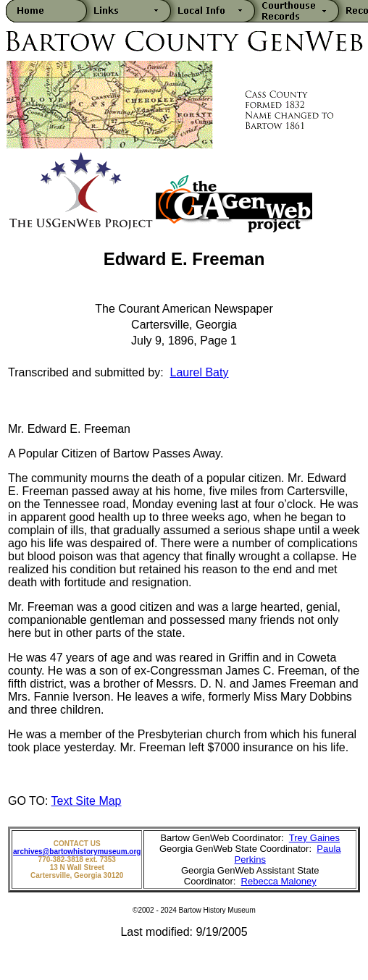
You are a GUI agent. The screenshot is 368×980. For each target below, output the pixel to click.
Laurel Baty (200, 372)
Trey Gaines (314, 838)
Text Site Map (87, 801)
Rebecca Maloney (279, 881)
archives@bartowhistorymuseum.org (77, 852)
